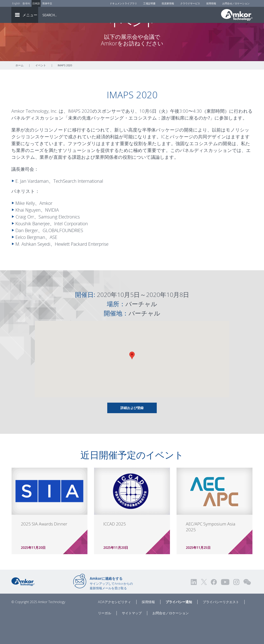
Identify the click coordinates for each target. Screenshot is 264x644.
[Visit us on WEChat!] (247, 605)
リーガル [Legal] (105, 636)
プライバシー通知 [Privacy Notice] (179, 625)
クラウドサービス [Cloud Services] (190, 3)
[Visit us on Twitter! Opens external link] (204, 605)
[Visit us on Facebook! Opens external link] (214, 605)
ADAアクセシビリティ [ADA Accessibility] (114, 625)
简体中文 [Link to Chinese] (47, 3)
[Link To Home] (237, 15)
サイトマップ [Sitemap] (132, 636)
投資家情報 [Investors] (168, 3)
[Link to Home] (23, 604)
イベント (41, 88)
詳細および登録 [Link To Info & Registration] (132, 431)
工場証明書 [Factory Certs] (149, 3)
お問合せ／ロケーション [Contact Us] (236, 3)
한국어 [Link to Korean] (26, 3)
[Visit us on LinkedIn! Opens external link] (194, 605)
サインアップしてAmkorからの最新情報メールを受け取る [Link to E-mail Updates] (111, 606)
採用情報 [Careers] (211, 3)
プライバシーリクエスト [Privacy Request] (221, 625)
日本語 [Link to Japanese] (36, 3)
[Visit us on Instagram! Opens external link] (236, 605)
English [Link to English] (16, 3)
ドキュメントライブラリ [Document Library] (123, 3)
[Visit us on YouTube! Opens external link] (225, 605)
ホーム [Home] (19, 88)
